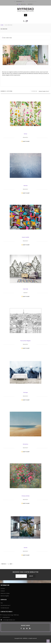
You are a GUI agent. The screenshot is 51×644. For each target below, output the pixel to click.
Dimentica (25, 444)
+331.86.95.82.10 (5, 617)
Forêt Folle (25, 289)
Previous (3, 564)
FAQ (2, 603)
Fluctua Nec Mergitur (25, 341)
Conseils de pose (5, 608)
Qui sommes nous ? (6, 605)
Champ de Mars (26, 496)
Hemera (26, 186)
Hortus (25, 134)
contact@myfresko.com (31, 1)
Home (2, 25)
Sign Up (31, 576)
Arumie (26, 548)
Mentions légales (5, 596)
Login (19, 4)
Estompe (26, 392)
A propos (3, 588)
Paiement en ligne (5, 593)
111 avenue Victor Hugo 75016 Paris (10, 615)
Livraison (3, 591)
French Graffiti (25, 237)
